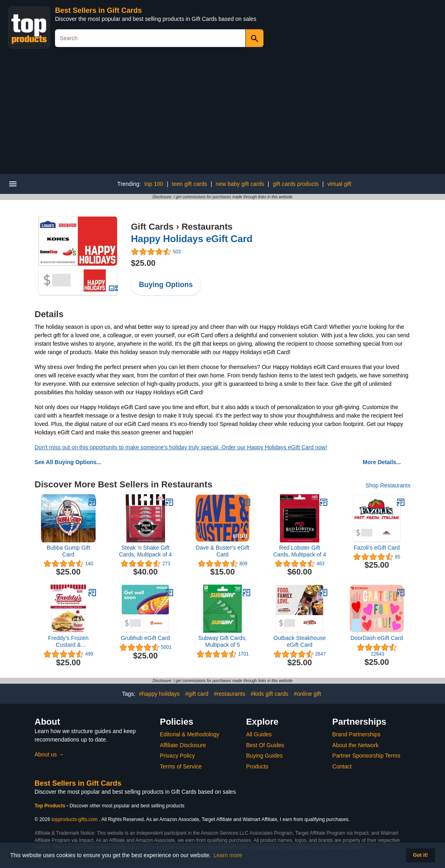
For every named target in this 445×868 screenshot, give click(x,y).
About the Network (355, 745)
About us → (49, 754)
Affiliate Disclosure (183, 745)
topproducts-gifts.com (75, 819)
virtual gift (339, 184)
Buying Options (166, 285)
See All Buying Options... (68, 462)
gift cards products (296, 184)
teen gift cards (190, 184)
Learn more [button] (228, 855)
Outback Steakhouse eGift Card (300, 641)
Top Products (51, 806)
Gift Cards (152, 227)
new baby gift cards (240, 184)
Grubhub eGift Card (145, 638)
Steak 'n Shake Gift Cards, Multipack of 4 (145, 551)
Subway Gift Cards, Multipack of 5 (223, 641)
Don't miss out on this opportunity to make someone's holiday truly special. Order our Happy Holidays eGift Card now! (181, 447)
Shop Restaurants (388, 485)
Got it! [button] (420, 855)
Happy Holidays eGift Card (192, 239)
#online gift (308, 694)
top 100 (154, 184)
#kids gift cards (269, 694)
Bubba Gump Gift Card (68, 551)
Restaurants (207, 227)
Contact (342, 766)
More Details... (382, 462)
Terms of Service (181, 766)
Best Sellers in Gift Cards (98, 10)
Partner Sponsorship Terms (366, 756)
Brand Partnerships (356, 734)
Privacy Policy (177, 756)
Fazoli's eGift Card (377, 548)
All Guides (259, 734)
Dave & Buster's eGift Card (222, 551)
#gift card (197, 694)
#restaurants (230, 694)
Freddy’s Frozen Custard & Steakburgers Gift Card (68, 642)
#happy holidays (159, 694)
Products (257, 766)
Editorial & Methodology (190, 734)
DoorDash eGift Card (377, 638)
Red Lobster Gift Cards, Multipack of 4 (300, 551)
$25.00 (143, 263)
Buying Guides (264, 756)
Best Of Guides (265, 745)
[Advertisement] (222, 114)
